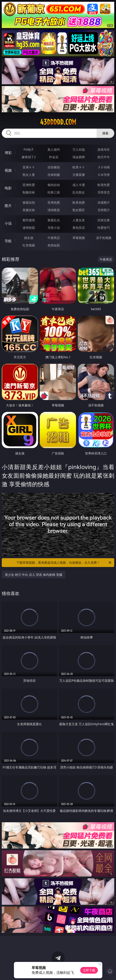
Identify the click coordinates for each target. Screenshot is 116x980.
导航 (8, 241)
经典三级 (54, 192)
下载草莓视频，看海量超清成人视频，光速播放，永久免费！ (64, 563)
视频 (8, 170)
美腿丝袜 (29, 210)
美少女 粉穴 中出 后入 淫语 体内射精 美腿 (34, 575)
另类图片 (104, 210)
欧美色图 (79, 202)
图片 (8, 206)
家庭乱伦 (54, 220)
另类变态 (104, 192)
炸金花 (54, 157)
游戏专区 (104, 149)
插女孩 (29, 238)
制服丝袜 (29, 192)
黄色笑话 (79, 228)
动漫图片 (104, 202)
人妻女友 (79, 220)
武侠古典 (104, 220)
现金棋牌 (79, 157)
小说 (8, 223)
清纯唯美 (54, 210)
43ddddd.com (58, 122)
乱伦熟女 (79, 192)
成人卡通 (79, 185)
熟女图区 (79, 210)
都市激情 (29, 220)
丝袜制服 (54, 175)
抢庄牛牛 (104, 157)
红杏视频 (29, 245)
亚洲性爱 (29, 185)
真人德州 (54, 149)
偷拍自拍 (54, 185)
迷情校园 (29, 228)
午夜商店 (54, 238)
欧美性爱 (104, 185)
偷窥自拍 (29, 202)
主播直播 (79, 175)
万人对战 (79, 149)
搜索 (105, 133)
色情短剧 (54, 245)
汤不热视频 (104, 238)
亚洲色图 (54, 202)
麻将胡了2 (29, 157)
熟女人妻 (29, 175)
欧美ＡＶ (79, 167)
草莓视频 (79, 238)
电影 (8, 188)
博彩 (8, 153)
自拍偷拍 (54, 167)
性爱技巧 (104, 228)
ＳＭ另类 (104, 175)
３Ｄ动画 (104, 167)
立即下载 (89, 970)
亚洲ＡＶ (29, 167)
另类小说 (54, 228)
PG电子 (29, 149)
